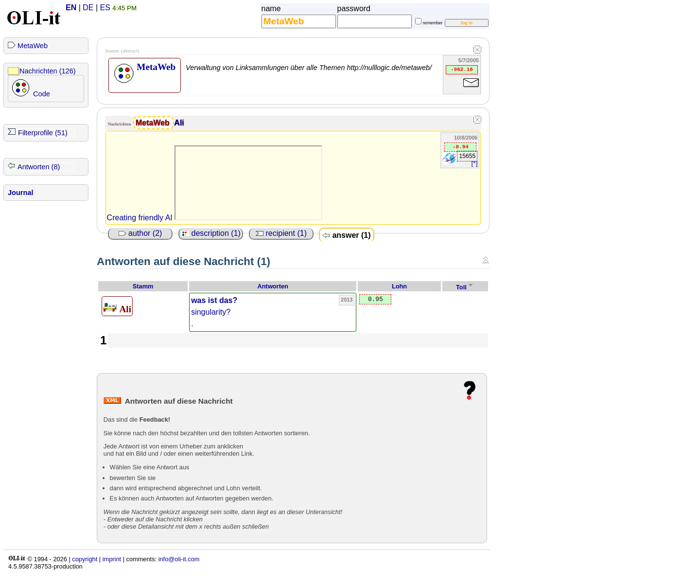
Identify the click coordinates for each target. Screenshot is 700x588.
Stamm (143, 286)
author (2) (140, 233)
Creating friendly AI (140, 218)
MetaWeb (33, 46)
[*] (475, 163)
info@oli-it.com (179, 559)
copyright (85, 559)
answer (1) (347, 235)
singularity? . (214, 312)
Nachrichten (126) (48, 71)
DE (88, 8)
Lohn (399, 286)
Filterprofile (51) (43, 133)
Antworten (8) (39, 167)
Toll (461, 287)
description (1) (211, 233)
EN (71, 8)
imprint (112, 559)
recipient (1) (281, 233)
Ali (179, 123)
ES (105, 8)
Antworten (273, 286)
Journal (21, 193)
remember (433, 23)
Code (42, 94)
